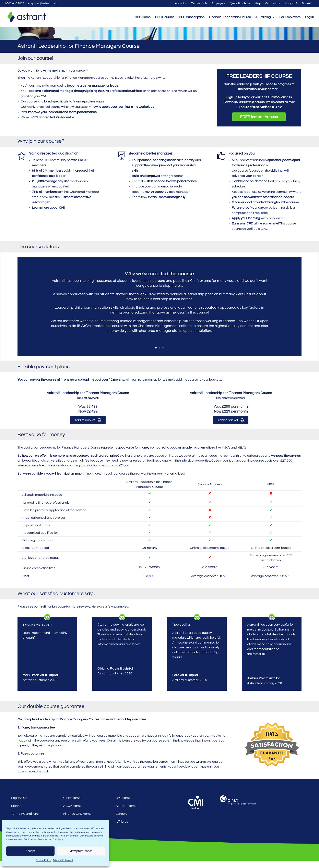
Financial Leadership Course (230, 17)
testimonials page (52, 614)
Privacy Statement (63, 860)
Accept (30, 851)
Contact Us (273, 3)
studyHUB (291, 3)
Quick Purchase (240, 3)
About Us (181, 3)
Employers (219, 3)
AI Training (263, 17)
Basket (306, 3)
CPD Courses (165, 17)
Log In (309, 17)
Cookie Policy (43, 860)
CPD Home (143, 17)
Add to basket (88, 427)
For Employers (290, 17)
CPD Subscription (192, 17)
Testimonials (199, 3)
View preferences (81, 851)
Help (258, 3)
